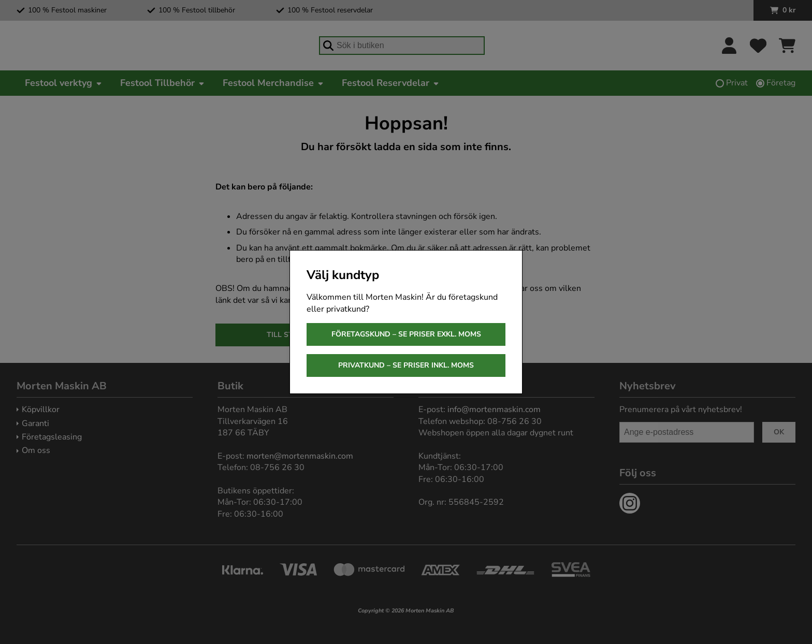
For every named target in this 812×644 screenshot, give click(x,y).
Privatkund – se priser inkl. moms (406, 365)
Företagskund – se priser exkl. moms (406, 334)
